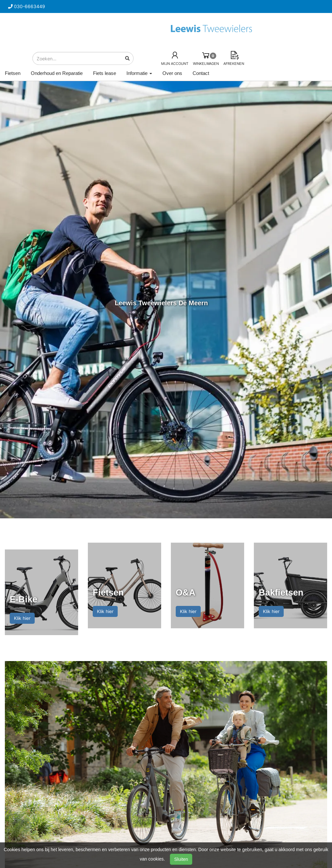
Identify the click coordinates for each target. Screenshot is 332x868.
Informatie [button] (139, 73)
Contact (201, 73)
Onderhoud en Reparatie (57, 73)
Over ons (172, 73)
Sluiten (181, 859)
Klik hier (22, 618)
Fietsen (13, 73)
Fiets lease (105, 73)
